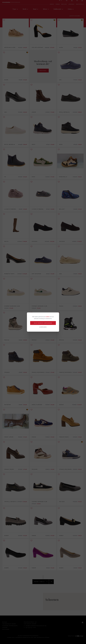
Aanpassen (43, 327)
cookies (47, 317)
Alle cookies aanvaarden (43, 323)
